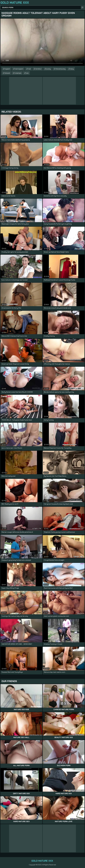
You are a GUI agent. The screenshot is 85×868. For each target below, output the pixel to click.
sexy (72, 69)
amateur (39, 69)
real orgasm (19, 69)
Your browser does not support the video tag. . (42, 42)
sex (27, 73)
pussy (49, 69)
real (29, 69)
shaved (7, 73)
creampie (18, 73)
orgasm (7, 69)
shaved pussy (61, 69)
